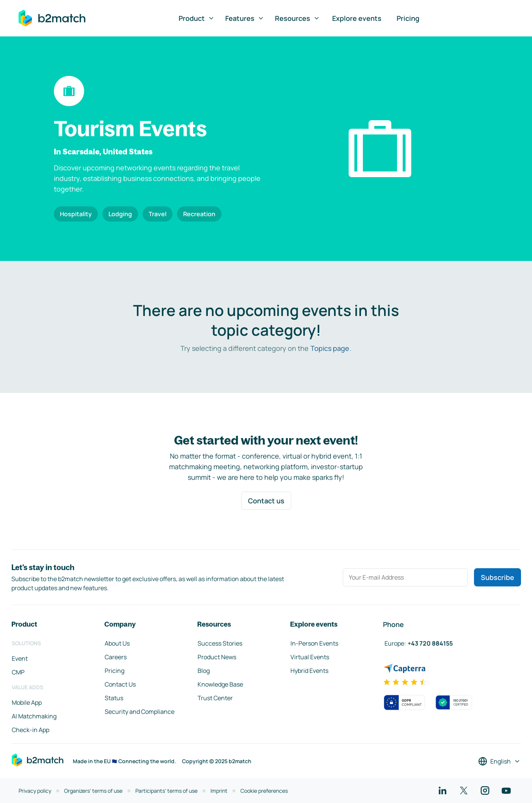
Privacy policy (35, 791)
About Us (117, 643)
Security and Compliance (140, 712)
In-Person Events (314, 643)
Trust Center (215, 698)
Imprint (219, 791)
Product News (217, 657)
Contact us (266, 501)
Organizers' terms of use (93, 791)
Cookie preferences (264, 791)
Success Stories (220, 643)
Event (20, 658)
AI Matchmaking (34, 716)
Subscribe (497, 577)
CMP (18, 672)
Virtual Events (310, 657)
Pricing (408, 18)
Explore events (357, 18)
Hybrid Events (309, 671)
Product (197, 18)
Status (114, 698)
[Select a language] (499, 761)
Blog (204, 671)
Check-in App (31, 730)
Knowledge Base (220, 684)
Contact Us (120, 684)
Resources (297, 18)
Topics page (330, 348)
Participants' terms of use (166, 791)
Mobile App (27, 702)
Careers (116, 657)
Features (245, 18)
